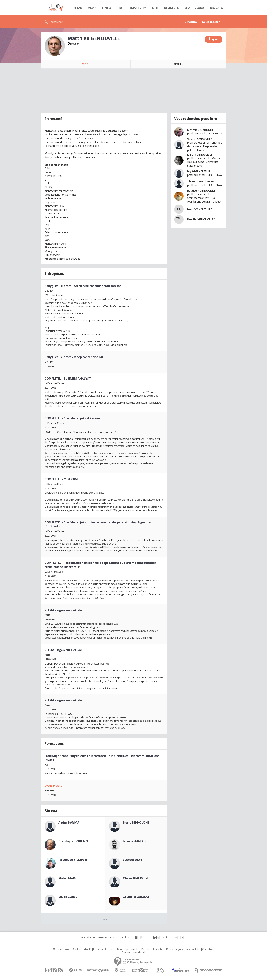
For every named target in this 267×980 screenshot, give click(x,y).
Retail (78, 8)
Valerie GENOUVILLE (200, 139)
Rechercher (56, 22)
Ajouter (216, 39)
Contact (77, 949)
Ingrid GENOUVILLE (199, 171)
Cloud (199, 8)
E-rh (155, 8)
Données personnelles (128, 949)
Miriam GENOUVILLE (200, 155)
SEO (187, 8)
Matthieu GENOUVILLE (201, 130)
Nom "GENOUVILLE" (200, 209)
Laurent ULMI (133, 860)
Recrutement (99, 949)
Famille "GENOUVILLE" (201, 219)
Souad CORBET (69, 897)
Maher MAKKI (68, 878)
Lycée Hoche (53, 786)
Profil (86, 64)
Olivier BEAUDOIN (135, 878)
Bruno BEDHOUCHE (136, 823)
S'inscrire (191, 22)
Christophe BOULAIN (73, 841)
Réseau (178, 64)
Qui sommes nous (62, 949)
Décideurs (171, 8)
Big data (217, 8)
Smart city (138, 8)
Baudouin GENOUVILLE (201, 191)
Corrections (208, 949)
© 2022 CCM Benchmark (134, 953)
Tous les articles (192, 949)
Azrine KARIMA (69, 823)
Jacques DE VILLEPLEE (73, 860)
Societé (111, 949)
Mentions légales (174, 949)
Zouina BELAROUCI (136, 897)
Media (92, 8)
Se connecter (211, 22)
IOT (121, 8)
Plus (104, 919)
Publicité (87, 949)
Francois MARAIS (135, 841)
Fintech (108, 8)
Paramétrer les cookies (153, 949)
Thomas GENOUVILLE (201, 181)
